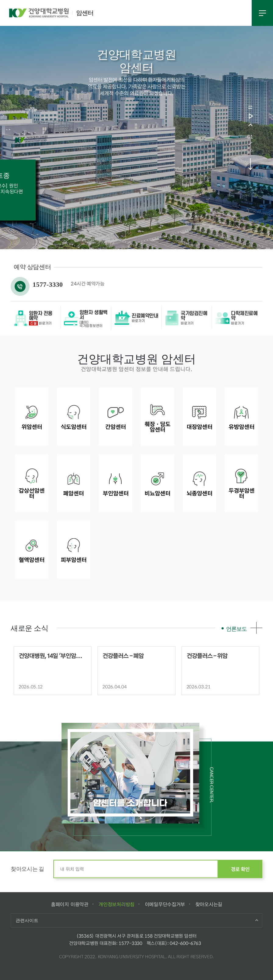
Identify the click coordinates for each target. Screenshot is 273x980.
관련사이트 (27, 920)
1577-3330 (130, 943)
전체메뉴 (262, 13)
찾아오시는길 (209, 904)
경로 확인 (240, 869)
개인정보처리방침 (116, 904)
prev (250, 125)
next (250, 164)
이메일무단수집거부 (165, 904)
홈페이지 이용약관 (69, 904)
